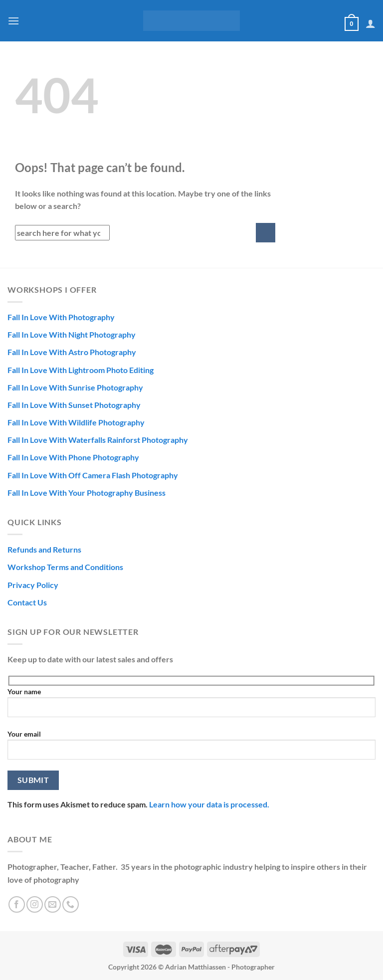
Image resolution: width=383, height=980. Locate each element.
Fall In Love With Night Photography (72, 334)
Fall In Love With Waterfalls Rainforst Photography (98, 440)
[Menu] (13, 21)
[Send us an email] (53, 904)
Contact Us (27, 602)
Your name (191, 706)
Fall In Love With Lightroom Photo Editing (81, 370)
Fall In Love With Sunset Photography (74, 405)
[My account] (371, 23)
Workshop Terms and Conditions (65, 567)
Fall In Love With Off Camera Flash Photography (93, 475)
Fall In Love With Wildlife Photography (76, 422)
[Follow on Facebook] (17, 904)
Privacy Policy (33, 585)
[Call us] (71, 904)
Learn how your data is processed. (209, 804)
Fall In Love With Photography (61, 317)
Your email (191, 749)
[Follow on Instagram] (35, 904)
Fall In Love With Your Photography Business (87, 492)
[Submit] (266, 233)
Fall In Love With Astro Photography (72, 352)
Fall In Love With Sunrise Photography (75, 387)
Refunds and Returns (44, 549)
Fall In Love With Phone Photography (73, 457)
